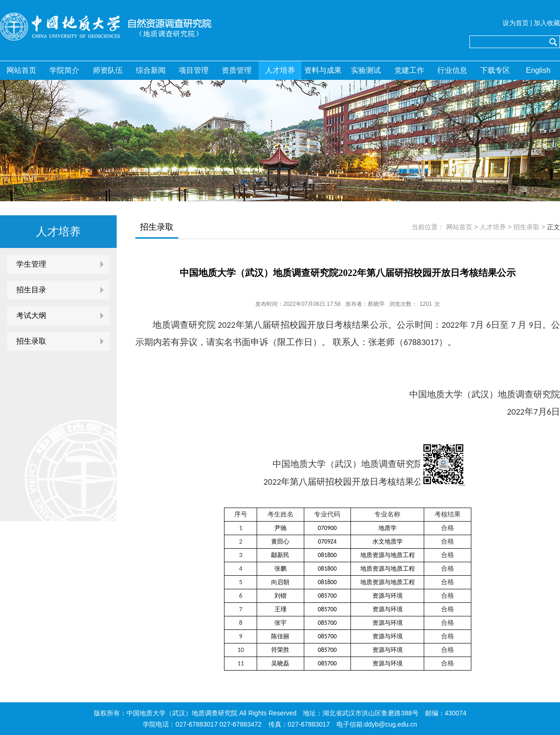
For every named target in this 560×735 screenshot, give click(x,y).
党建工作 (409, 70)
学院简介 (64, 70)
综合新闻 (151, 70)
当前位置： (428, 227)
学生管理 (31, 264)
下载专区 (495, 70)
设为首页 (516, 23)
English (538, 70)
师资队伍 (108, 70)
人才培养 (280, 70)
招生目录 (31, 290)
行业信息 (452, 70)
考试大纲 (31, 315)
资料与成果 (323, 70)
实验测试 (366, 70)
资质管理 (237, 70)
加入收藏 (547, 23)
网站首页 (21, 70)
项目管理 (194, 70)
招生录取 (31, 341)
